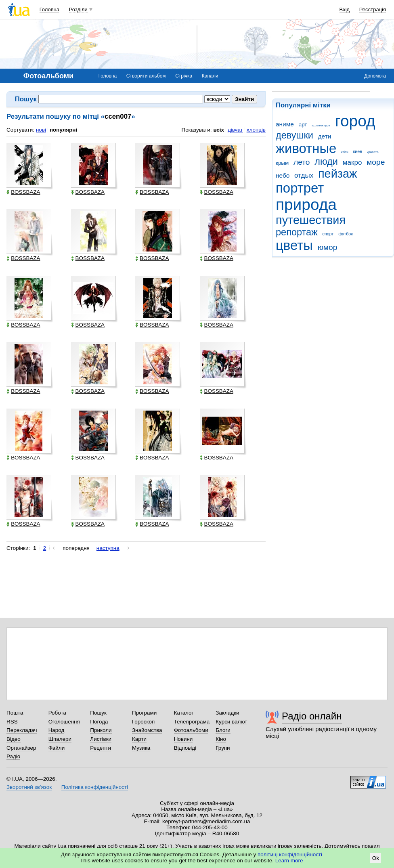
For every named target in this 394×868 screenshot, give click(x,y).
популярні (63, 130)
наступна (108, 548)
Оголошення (64, 722)
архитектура (321, 125)
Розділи (78, 9)
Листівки (101, 739)
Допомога (375, 76)
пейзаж (337, 174)
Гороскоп (143, 722)
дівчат (235, 130)
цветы (294, 245)
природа (306, 204)
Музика (141, 748)
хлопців (256, 130)
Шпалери (60, 739)
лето (302, 162)
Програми (144, 713)
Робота (57, 713)
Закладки (227, 713)
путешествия (311, 220)
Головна (49, 9)
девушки (294, 135)
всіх (219, 130)
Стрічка (184, 76)
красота (373, 152)
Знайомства (147, 730)
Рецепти (101, 748)
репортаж (297, 232)
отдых (304, 175)
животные (306, 148)
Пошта (15, 713)
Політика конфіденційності (95, 787)
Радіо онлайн (312, 716)
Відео (14, 739)
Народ (57, 730)
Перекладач (22, 730)
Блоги (223, 730)
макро (352, 162)
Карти (139, 739)
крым (282, 163)
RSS (12, 722)
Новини (183, 739)
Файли (57, 748)
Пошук (98, 713)
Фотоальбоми (191, 730)
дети (325, 136)
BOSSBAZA (23, 192)
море (376, 162)
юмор (328, 247)
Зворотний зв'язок (29, 787)
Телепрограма (192, 722)
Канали (210, 76)
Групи (223, 748)
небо (283, 175)
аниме (285, 124)
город (355, 121)
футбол (346, 234)
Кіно (221, 739)
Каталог (184, 713)
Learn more (289, 861)
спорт (328, 234)
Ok (376, 858)
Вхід (345, 9)
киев (358, 151)
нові (41, 130)
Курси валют (231, 722)
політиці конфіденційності (290, 854)
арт (303, 125)
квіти (345, 152)
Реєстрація (373, 9)
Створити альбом (146, 76)
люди (326, 161)
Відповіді (185, 748)
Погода (99, 722)
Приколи (101, 730)
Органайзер (21, 748)
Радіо (13, 756)
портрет (300, 188)
